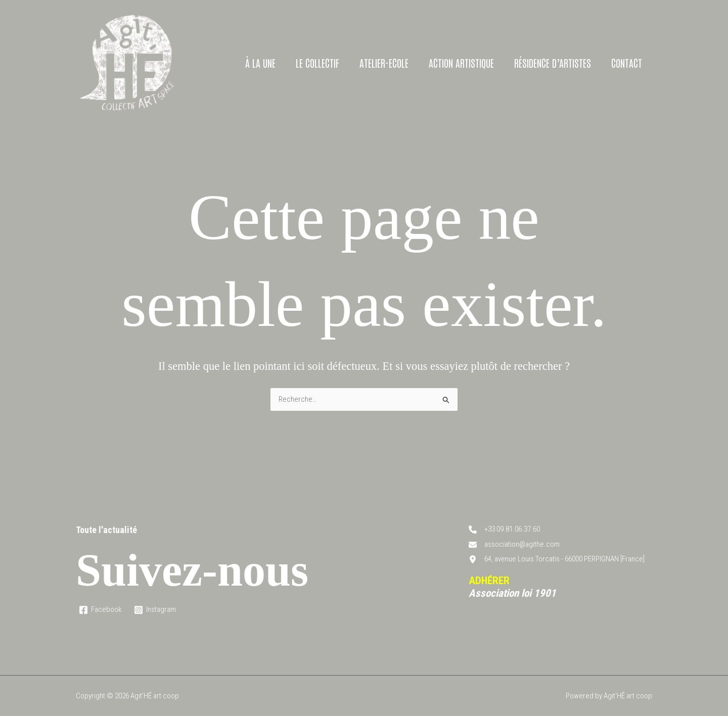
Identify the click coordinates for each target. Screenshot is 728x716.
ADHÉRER (489, 581)
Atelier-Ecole (384, 63)
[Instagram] (155, 610)
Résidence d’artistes (553, 63)
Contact (627, 63)
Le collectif (317, 63)
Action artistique (461, 63)
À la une (260, 63)
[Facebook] (100, 610)
